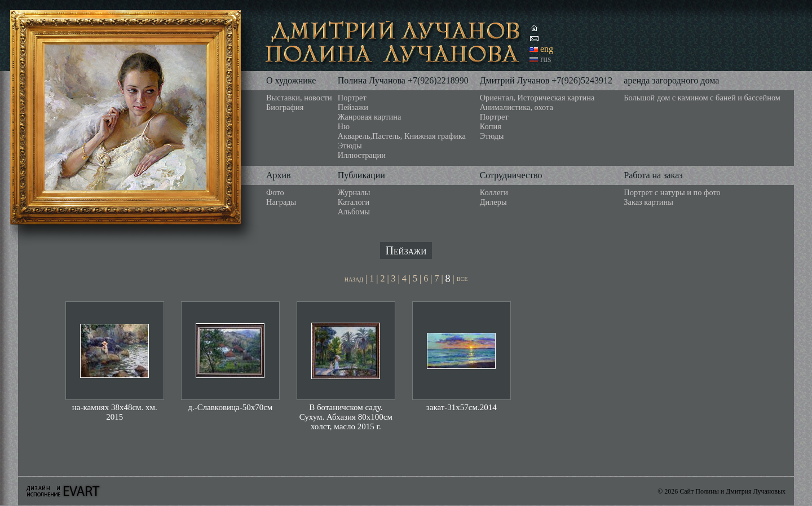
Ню (344, 126)
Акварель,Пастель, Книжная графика (402, 136)
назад (354, 279)
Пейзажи (353, 107)
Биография (285, 107)
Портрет (352, 98)
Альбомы (354, 212)
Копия (491, 126)
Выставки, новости (299, 98)
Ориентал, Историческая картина (537, 98)
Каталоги (354, 202)
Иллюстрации (362, 155)
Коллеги (494, 192)
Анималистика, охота (517, 107)
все (462, 278)
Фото (275, 192)
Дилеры (493, 202)
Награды (281, 202)
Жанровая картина (369, 117)
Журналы (354, 192)
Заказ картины (648, 202)
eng (547, 49)
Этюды (350, 146)
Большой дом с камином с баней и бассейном (702, 98)
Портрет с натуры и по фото (672, 192)
